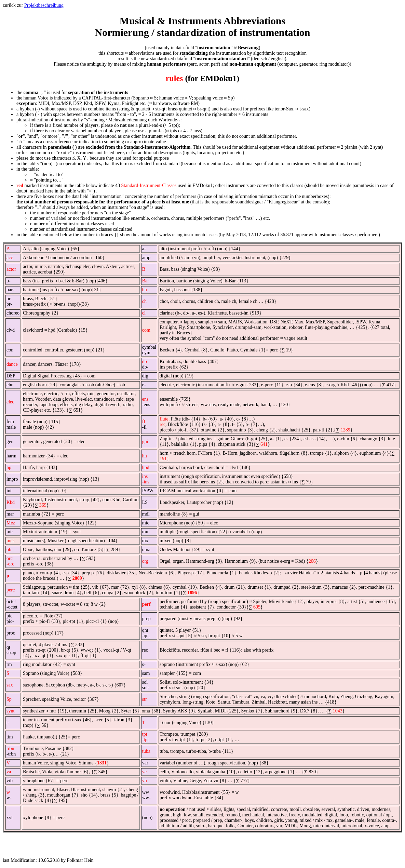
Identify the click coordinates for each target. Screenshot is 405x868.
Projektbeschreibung (44, 5)
